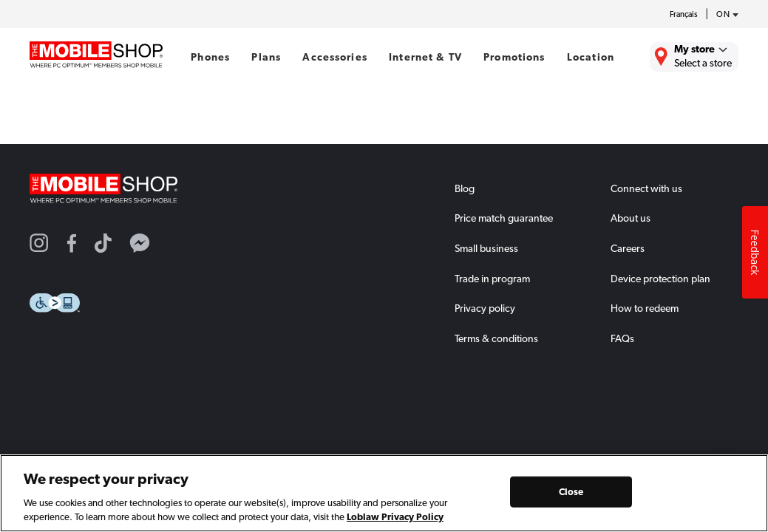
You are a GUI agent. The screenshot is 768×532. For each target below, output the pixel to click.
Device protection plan (660, 279)
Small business (486, 248)
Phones (210, 57)
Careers (628, 248)
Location (591, 57)
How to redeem (645, 308)
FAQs (622, 338)
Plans (266, 57)
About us (631, 218)
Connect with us (646, 188)
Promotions (514, 57)
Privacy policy (485, 308)
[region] (384, 493)
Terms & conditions (496, 338)
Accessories (335, 57)
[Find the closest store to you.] (694, 57)
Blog (465, 188)
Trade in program (492, 279)
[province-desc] (724, 15)
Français (684, 14)
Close (571, 492)
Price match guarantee (504, 218)
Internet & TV (425, 57)
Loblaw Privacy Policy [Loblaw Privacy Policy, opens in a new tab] (395, 517)
